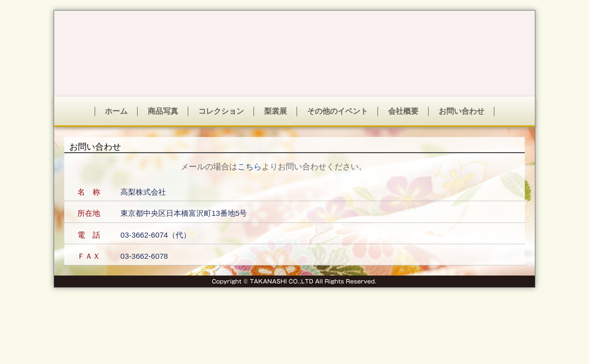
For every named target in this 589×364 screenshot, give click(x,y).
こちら (249, 167)
